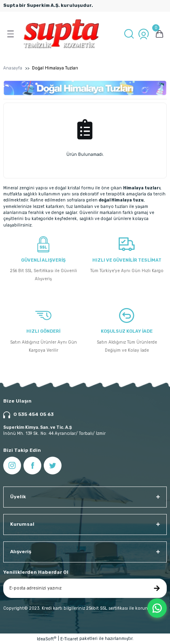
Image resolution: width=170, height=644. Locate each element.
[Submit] (157, 588)
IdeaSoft (47, 639)
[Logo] (61, 34)
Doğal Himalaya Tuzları (55, 68)
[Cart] (159, 34)
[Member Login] (144, 34)
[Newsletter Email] (85, 588)
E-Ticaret (69, 639)
